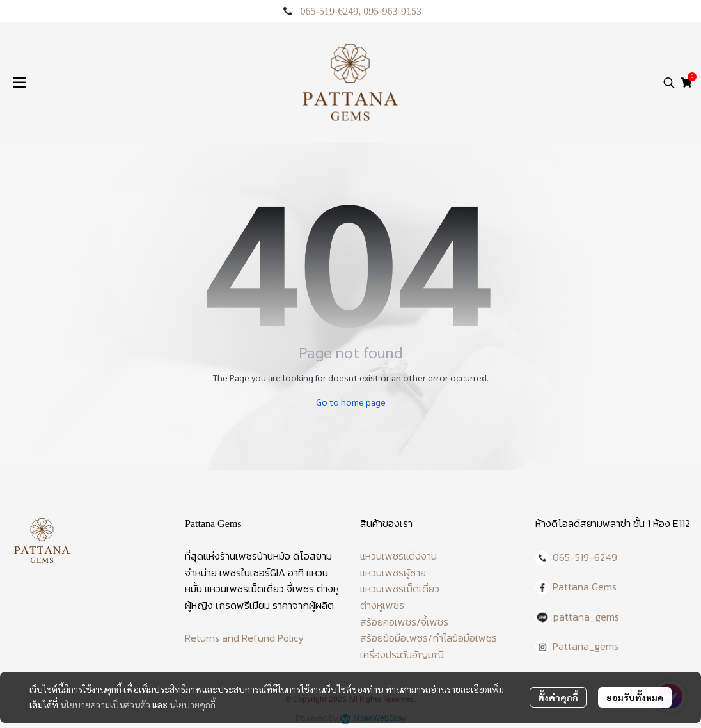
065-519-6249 (330, 11)
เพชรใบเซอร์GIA (252, 573)
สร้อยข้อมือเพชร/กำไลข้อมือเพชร (429, 638)
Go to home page (351, 402)
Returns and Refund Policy (244, 638)
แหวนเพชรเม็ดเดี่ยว (400, 589)
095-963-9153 (392, 11)
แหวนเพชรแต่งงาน (398, 556)
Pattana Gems (585, 587)
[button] (669, 83)
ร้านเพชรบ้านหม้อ (255, 556)
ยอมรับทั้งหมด (635, 697)
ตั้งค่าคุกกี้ (558, 697)
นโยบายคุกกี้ (193, 704)
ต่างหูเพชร (382, 605)
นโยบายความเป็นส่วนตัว (105, 704)
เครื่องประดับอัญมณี (402, 654)
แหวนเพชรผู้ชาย (393, 573)
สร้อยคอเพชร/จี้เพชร (404, 622)
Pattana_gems (586, 646)
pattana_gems (586, 617)
